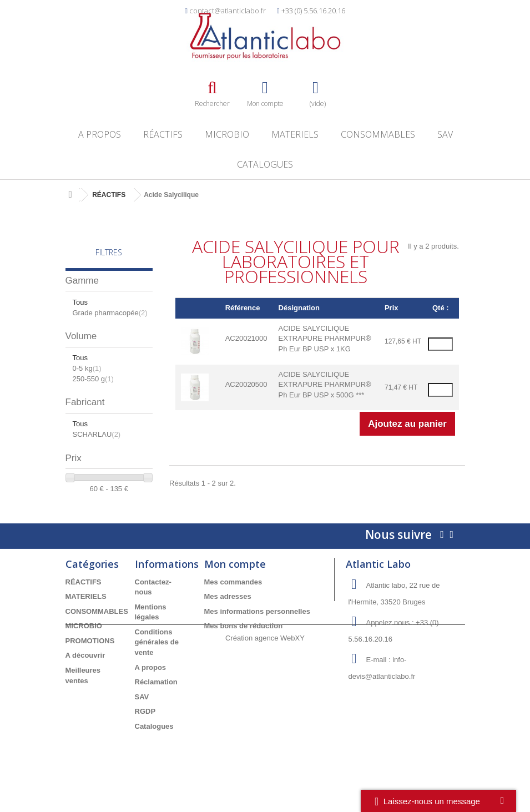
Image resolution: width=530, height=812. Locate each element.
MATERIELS (295, 134)
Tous (80, 302)
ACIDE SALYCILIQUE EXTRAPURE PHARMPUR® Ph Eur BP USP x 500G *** (325, 385)
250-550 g (93, 379)
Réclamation (156, 697)
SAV (445, 134)
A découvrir (85, 671)
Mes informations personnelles (257, 626)
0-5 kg (87, 368)
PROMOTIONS (90, 656)
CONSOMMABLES (378, 134)
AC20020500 (246, 384)
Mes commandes (233, 597)
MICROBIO (227, 134)
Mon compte (235, 579)
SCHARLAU (97, 434)
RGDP (145, 727)
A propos (100, 134)
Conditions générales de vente (157, 657)
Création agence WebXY (265, 781)
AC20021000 (246, 338)
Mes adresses (228, 612)
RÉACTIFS (163, 134)
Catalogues (265, 164)
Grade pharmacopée (110, 313)
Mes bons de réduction (244, 641)
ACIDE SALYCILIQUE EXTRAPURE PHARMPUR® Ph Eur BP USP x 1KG (325, 339)
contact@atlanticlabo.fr (228, 11)
